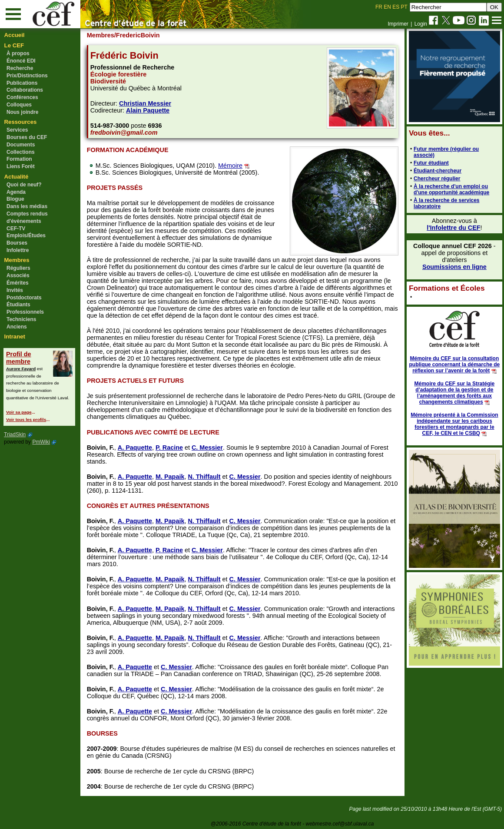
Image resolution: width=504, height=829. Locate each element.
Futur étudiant (431, 163)
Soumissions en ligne (454, 267)
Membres (17, 260)
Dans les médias (27, 206)
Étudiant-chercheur (437, 171)
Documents (21, 145)
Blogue (15, 199)
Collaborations (25, 90)
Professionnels (25, 312)
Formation (19, 159)
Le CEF (14, 45)
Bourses (17, 243)
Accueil (15, 35)
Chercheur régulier (436, 179)
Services (17, 130)
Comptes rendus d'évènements (27, 217)
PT (404, 7)
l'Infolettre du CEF (453, 228)
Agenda (16, 192)
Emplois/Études (26, 235)
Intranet (15, 337)
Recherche (20, 68)
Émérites (18, 283)
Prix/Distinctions (27, 76)
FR (379, 7)
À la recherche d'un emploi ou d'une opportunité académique (451, 189)
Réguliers (18, 268)
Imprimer (398, 24)
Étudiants (18, 305)
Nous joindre (22, 112)
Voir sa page (19, 412)
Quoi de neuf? (24, 185)
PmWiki (41, 442)
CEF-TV (16, 229)
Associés (18, 275)
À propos (18, 53)
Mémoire (231, 166)
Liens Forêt (21, 166)
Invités (15, 290)
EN (387, 7)
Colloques (19, 105)
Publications (22, 83)
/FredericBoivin (138, 35)
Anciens (17, 327)
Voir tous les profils (26, 419)
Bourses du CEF (27, 137)
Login (421, 24)
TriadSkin (15, 434)
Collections (21, 152)
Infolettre (18, 250)
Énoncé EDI (21, 61)
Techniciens (21, 319)
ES (396, 7)
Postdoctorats (24, 298)
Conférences (22, 97)
